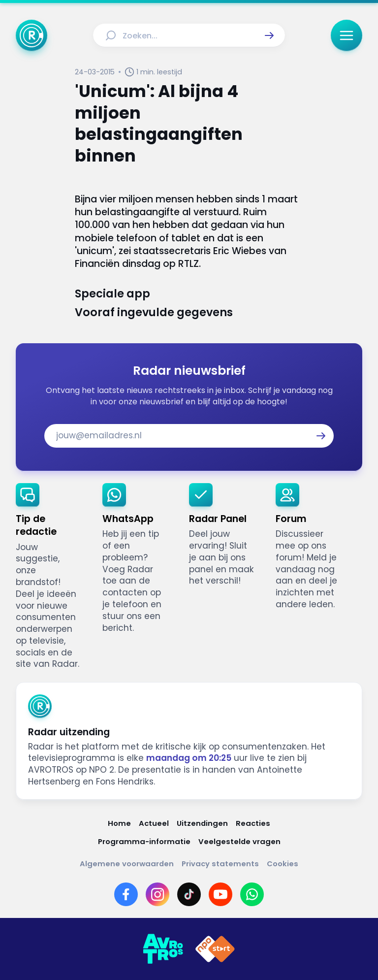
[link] (51, 577)
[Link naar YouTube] (220, 894)
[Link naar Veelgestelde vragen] (239, 841)
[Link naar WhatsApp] (252, 894)
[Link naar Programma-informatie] (144, 841)
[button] (269, 35)
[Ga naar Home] (31, 35)
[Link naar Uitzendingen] (202, 823)
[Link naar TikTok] (189, 894)
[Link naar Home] (119, 823)
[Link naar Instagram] (157, 894)
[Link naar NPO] (215, 949)
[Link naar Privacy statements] (220, 864)
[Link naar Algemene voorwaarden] (127, 864)
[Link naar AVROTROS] (163, 949)
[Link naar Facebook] (126, 894)
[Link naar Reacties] (253, 823)
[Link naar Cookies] (283, 864)
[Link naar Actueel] (154, 823)
